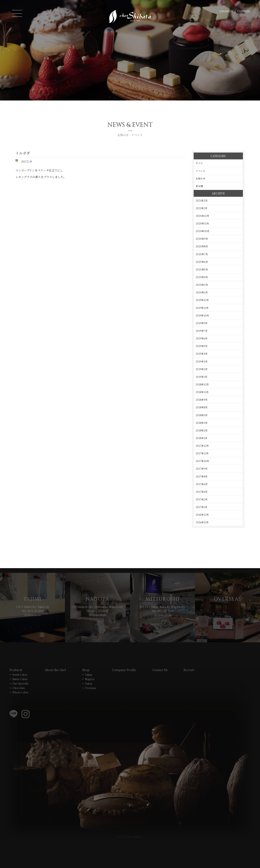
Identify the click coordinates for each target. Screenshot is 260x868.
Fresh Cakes (20, 701)
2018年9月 (202, 400)
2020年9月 (202, 239)
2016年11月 (202, 522)
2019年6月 (202, 338)
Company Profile (124, 696)
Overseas (90, 714)
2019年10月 (202, 315)
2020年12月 (202, 216)
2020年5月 (202, 269)
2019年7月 (202, 331)
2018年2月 (202, 430)
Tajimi (89, 701)
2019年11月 (202, 308)
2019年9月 (202, 323)
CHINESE (244, 11)
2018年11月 (202, 392)
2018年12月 (202, 384)
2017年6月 (202, 484)
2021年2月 (202, 200)
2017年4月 (202, 492)
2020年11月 (202, 223)
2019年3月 (202, 361)
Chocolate (19, 714)
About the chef (55, 696)
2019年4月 (202, 354)
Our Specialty (21, 710)
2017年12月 (202, 446)
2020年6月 (202, 262)
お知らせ (200, 178)
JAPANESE (226, 11)
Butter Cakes (20, 705)
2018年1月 (201, 438)
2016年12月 (202, 515)
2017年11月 (202, 453)
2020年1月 (202, 292)
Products (16, 696)
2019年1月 (201, 377)
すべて (199, 163)
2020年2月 (202, 285)
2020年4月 (202, 277)
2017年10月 (202, 461)
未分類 (199, 186)
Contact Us (160, 696)
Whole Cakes (20, 719)
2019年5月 (202, 346)
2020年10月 (202, 231)
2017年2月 (202, 499)
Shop (86, 696)
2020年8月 (202, 246)
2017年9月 (202, 469)
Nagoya (90, 705)
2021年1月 (201, 208)
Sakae (89, 710)
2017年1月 (201, 507)
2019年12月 (202, 300)
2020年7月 (202, 254)
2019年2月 (202, 369)
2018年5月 (202, 415)
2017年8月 (202, 476)
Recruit (189, 696)
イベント (200, 171)
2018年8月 (202, 407)
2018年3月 (202, 423)
